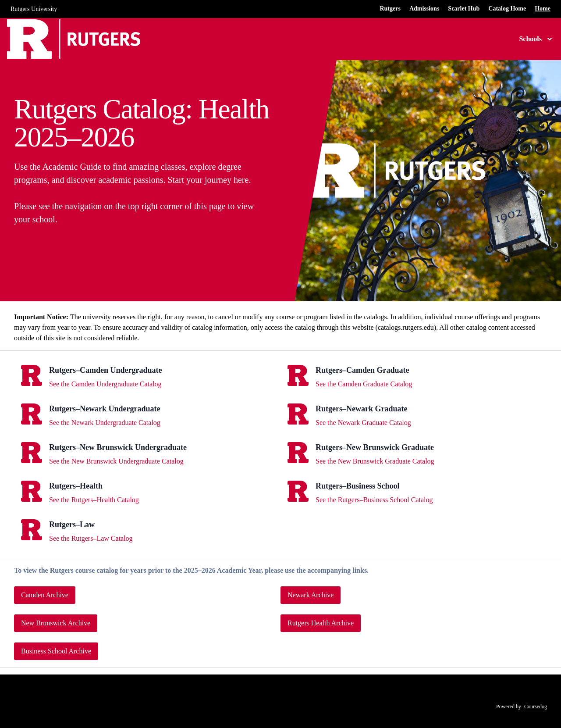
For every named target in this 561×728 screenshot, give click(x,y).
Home (543, 9)
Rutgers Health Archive (321, 623)
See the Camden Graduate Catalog (364, 384)
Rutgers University (34, 9)
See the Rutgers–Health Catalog (94, 500)
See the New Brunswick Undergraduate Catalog (116, 461)
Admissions (424, 9)
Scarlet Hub (464, 9)
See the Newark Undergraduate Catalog (105, 423)
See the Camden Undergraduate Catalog (105, 384)
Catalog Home (507, 9)
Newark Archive (311, 595)
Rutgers (390, 9)
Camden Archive (45, 595)
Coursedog (536, 707)
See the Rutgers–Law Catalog (91, 538)
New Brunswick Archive (56, 623)
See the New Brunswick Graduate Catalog (375, 461)
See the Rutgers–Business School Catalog (374, 500)
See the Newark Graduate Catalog (363, 423)
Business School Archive (56, 651)
